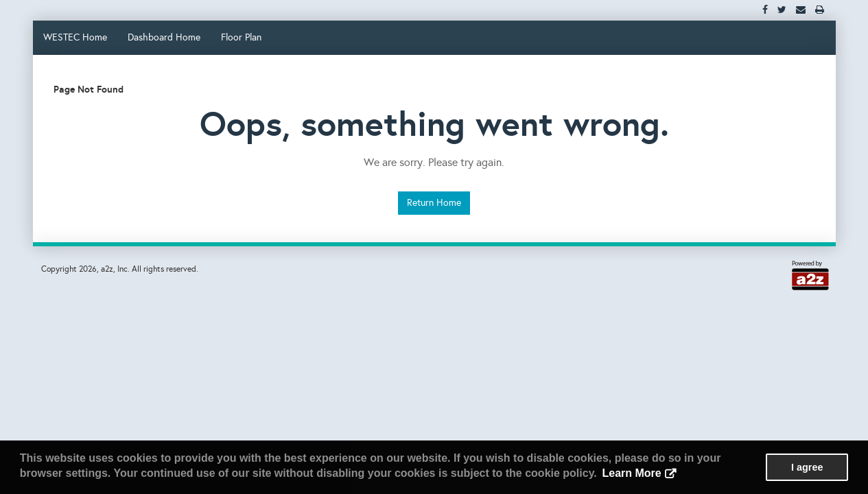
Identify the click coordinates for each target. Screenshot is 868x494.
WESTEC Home (75, 37)
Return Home (434, 203)
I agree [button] (807, 467)
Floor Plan (241, 37)
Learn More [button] (631, 473)
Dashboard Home (164, 37)
